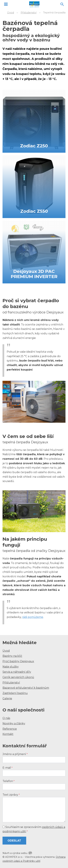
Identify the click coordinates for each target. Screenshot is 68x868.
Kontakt (8, 734)
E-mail (7, 768)
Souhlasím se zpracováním (34, 829)
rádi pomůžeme (33, 617)
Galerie (7, 698)
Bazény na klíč (12, 656)
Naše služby (11, 667)
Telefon (8, 781)
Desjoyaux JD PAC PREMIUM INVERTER (34, 274)
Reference (10, 729)
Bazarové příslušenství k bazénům (26, 688)
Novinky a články (14, 723)
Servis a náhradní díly (17, 672)
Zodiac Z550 (34, 211)
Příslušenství (11, 683)
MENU (6, 4)
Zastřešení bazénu (15, 693)
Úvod (6, 651)
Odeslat (14, 841)
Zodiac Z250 (34, 146)
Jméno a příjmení (15, 754)
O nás (6, 718)
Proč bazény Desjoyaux (18, 661)
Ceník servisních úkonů (18, 677)
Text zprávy (11, 795)
